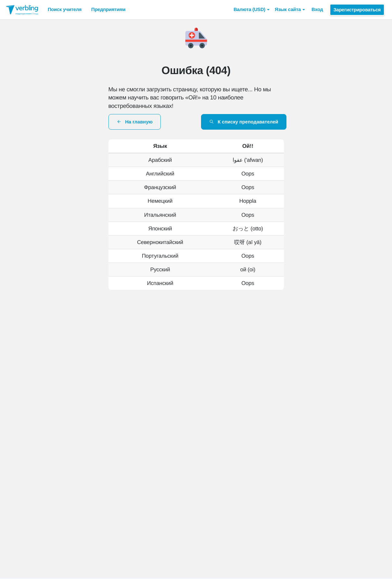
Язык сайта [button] (290, 10)
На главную (135, 122)
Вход (317, 10)
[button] (252, 10)
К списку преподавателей (244, 122)
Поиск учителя (65, 10)
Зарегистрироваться (357, 10)
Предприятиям (108, 10)
